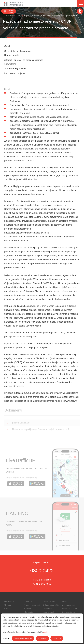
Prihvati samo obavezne (23, 638)
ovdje (45, 632)
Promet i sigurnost (32, 605)
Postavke (7, 638)
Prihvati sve (42, 638)
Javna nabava (49, 602)
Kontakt (8, 609)
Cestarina (28, 602)
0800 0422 (42, 571)
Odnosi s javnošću (51, 605)
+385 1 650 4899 (42, 584)
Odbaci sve (57, 638)
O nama (19, 16)
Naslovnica (10, 16)
